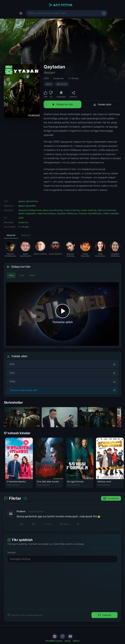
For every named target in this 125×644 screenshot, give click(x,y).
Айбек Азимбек (111, 213)
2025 (46, 78)
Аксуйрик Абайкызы (67, 213)
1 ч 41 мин (73, 78)
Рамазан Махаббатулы (90, 213)
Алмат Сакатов (72, 210)
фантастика (62, 84)
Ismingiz (12, 552)
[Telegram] (55, 636)
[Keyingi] (120, 463)
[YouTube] (70, 636)
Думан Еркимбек (27, 206)
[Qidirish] (104, 13)
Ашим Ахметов (88, 210)
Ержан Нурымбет (27, 213)
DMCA (76, 641)
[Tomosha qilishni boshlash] (62, 314)
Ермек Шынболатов (53, 210)
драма (49, 84)
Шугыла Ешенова (107, 210)
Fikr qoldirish (111, 498)
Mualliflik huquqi (54, 641)
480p (11, 275)
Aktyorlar (11, 235)
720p (22, 275)
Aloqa (67, 641)
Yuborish (105, 615)
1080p (32, 275)
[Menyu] (21, 13)
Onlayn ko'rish (62, 104)
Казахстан (59, 78)
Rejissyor (26, 235)
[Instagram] (62, 636)
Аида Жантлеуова (46, 213)
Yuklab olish (102, 104)
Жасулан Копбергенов (30, 210)
